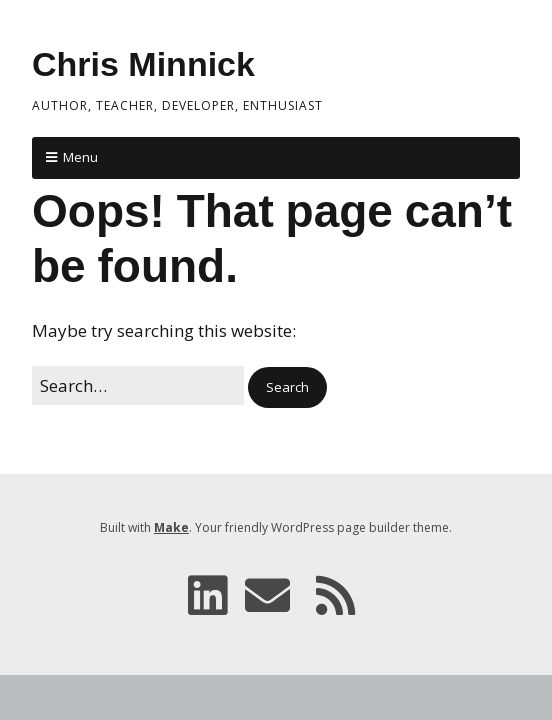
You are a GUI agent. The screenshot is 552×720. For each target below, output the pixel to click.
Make (171, 527)
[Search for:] (138, 385)
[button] (287, 387)
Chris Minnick (143, 64)
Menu (80, 157)
